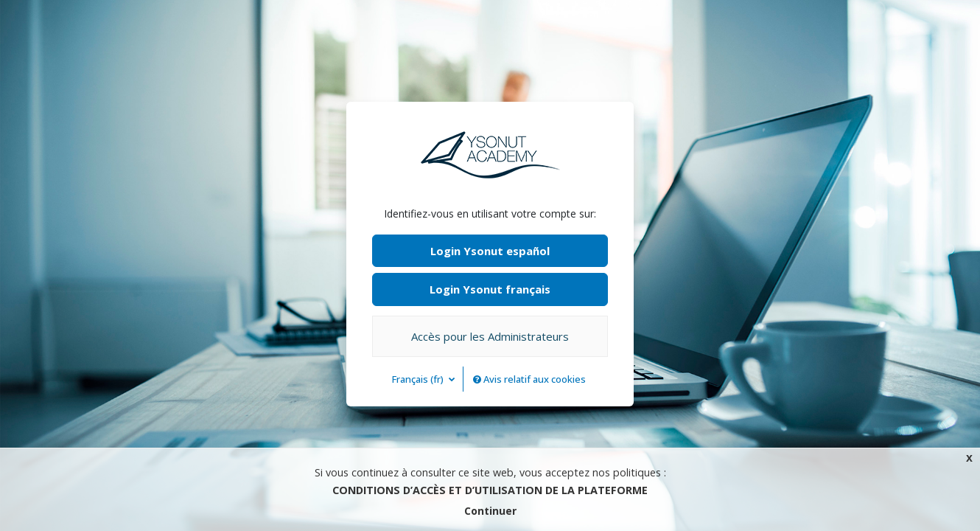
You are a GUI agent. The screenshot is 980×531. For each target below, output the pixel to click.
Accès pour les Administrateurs (490, 336)
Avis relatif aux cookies (529, 379)
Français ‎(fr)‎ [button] (419, 379)
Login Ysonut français (490, 289)
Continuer (490, 511)
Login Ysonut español (490, 251)
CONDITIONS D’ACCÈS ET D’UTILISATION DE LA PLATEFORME (490, 490)
